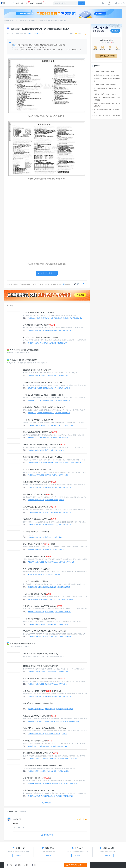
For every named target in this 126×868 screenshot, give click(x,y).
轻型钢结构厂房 (62, 343)
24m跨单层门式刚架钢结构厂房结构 (40, 519)
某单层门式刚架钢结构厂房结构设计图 (38, 703)
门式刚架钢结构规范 (34, 318)
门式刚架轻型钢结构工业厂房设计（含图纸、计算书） (44, 395)
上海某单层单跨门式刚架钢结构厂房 (40, 507)
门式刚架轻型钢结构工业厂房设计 (103, 72)
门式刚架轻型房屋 (33, 759)
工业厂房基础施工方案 (66, 425)
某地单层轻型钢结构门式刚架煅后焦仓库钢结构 (44, 679)
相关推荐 (10, 306)
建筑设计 (15, 21)
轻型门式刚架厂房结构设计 (63, 612)
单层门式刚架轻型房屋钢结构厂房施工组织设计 (106, 80)
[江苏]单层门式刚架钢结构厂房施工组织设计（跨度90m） (45, 728)
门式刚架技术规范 (63, 376)
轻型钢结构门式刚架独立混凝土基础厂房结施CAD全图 (44, 407)
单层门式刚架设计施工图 (53, 734)
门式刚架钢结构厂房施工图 (36, 331)
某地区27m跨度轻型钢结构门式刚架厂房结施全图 (42, 382)
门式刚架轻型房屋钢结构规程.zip (22, 644)
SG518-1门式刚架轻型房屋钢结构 (22, 360)
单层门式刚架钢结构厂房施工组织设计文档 (40, 313)
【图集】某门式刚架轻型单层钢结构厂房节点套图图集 (106, 99)
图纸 (15, 45)
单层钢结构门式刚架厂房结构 (37, 557)
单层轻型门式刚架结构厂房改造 (38, 741)
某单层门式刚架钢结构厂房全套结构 (40, 482)
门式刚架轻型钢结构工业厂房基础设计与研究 (41, 619)
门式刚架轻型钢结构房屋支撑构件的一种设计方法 (42, 766)
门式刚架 (48, 475)
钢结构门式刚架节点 (51, 331)
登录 (118, 3)
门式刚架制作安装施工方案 (64, 796)
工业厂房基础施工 (52, 425)
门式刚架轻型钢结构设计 (62, 388)
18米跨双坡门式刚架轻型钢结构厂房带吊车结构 (44, 445)
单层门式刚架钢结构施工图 (36, 550)
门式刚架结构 (49, 450)
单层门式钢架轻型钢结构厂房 (37, 594)
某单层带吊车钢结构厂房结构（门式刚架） (42, 691)
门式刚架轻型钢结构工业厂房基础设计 (38, 420)
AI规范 (32, 3)
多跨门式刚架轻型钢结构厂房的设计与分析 (106, 75)
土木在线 (11, 3)
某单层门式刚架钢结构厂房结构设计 (40, 716)
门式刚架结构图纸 (33, 343)
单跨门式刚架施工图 (65, 512)
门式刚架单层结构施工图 (61, 438)
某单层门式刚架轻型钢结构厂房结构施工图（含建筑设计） (106, 105)
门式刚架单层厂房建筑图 (53, 574)
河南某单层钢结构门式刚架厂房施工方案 (39, 790)
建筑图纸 (15, 47)
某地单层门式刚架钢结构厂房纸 (38, 494)
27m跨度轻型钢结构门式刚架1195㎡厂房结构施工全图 (44, 631)
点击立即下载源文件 (75, 865)
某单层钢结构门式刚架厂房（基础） (40, 544)
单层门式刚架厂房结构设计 (60, 475)
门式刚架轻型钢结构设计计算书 (35, 581)
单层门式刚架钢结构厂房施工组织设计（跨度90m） (43, 457)
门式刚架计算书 (51, 376)
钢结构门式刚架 (32, 574)
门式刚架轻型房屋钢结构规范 (37, 376)
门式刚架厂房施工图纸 (70, 784)
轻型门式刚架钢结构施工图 (36, 612)
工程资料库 (7, 21)
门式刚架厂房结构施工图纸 (54, 784)
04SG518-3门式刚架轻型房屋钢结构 (23, 350)
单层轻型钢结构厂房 (34, 599)
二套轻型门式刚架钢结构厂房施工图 (104, 94)
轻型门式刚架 (32, 388)
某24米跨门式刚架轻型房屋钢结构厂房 (41, 753)
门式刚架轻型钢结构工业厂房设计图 (104, 85)
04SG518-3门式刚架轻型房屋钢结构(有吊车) (40, 654)
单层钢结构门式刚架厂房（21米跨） (37, 569)
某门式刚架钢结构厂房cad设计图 (36, 532)
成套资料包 (40, 3)
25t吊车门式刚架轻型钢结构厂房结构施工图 (106, 111)
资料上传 (19, 855)
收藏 (77, 284)
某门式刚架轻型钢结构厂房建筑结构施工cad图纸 (106, 89)
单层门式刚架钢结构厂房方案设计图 (37, 469)
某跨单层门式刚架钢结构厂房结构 (39, 325)
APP (47, 3)
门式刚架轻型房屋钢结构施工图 (49, 759)
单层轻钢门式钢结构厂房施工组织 (51, 318)
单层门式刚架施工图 (65, 331)
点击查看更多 (47, 803)
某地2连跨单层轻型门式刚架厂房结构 (40, 432)
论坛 (22, 3)
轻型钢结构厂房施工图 (48, 599)
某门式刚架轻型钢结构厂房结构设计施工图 (106, 115)
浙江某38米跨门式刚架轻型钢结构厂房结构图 (41, 337)
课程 (27, 3)
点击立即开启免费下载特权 (106, 56)
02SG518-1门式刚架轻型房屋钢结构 (37, 370)
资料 (18, 3)
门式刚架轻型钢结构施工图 (48, 343)
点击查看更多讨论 (47, 835)
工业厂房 (28, 21)
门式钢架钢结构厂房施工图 (64, 599)
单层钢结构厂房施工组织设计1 (72, 318)
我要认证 (107, 855)
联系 (64, 284)
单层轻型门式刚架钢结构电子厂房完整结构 (42, 606)
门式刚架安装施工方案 (48, 796)
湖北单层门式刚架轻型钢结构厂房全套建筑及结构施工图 (49, 21)
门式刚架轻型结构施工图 (45, 438)
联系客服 (78, 855)
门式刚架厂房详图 (57, 537)
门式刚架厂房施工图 (58, 550)
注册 (123, 3)
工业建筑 (21, 21)
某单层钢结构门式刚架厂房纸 (37, 778)
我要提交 (48, 855)
